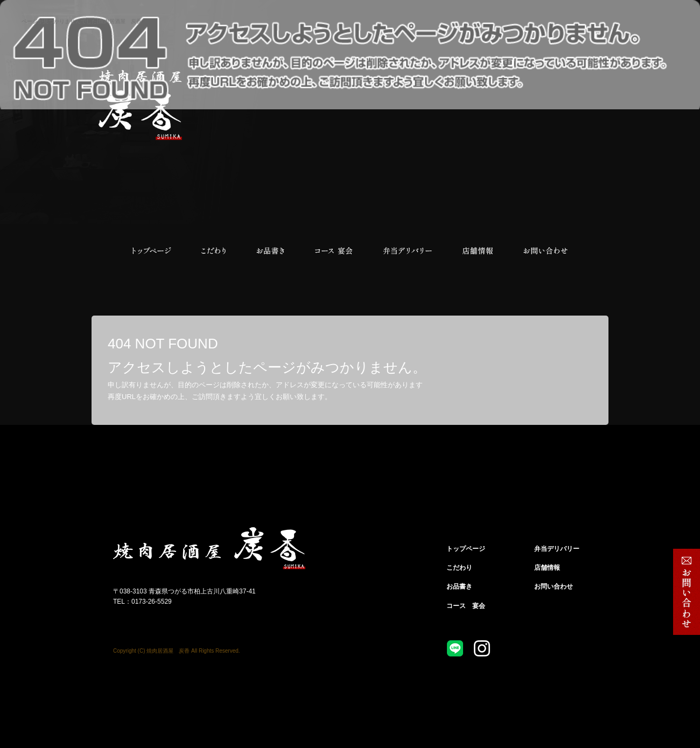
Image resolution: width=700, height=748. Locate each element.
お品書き (271, 251)
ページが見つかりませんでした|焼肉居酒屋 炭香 (82, 21)
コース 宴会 (334, 251)
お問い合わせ (545, 251)
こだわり (213, 251)
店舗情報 (478, 251)
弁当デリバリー (408, 251)
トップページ (151, 251)
